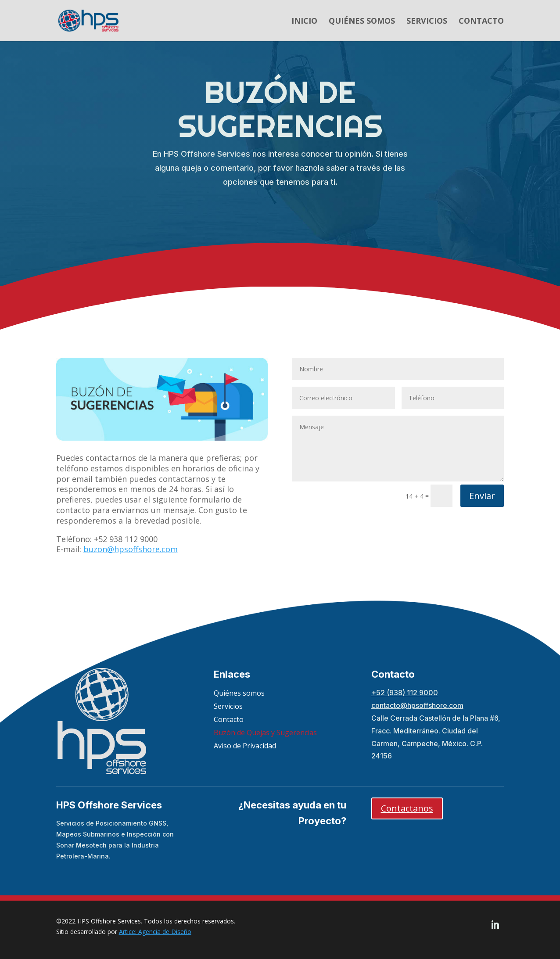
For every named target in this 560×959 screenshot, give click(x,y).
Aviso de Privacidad (245, 747)
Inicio (304, 22)
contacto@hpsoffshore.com (417, 705)
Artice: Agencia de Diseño (155, 932)
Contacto (481, 22)
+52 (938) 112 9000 (405, 693)
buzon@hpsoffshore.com (131, 549)
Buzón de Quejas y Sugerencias (265, 733)
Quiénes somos (362, 22)
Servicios (427, 22)
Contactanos (407, 808)
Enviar (482, 496)
